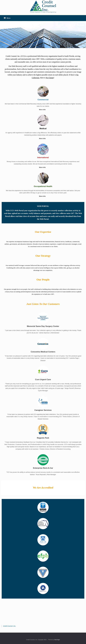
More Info (43, 110)
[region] (43, 35)
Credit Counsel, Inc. (9, 626)
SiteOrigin (57, 640)
